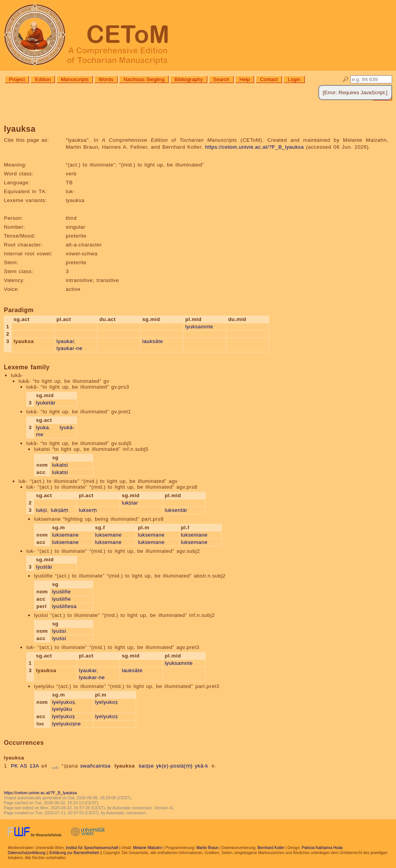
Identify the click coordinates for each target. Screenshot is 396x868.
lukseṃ (88, 510)
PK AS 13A (25, 766)
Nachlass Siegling (144, 79)
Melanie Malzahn (148, 848)
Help (245, 79)
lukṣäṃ (59, 510)
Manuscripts (75, 79)
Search (221, 79)
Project (17, 79)
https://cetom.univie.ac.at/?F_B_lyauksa (255, 147)
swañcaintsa (95, 766)
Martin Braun (207, 848)
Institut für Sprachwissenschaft (92, 848)
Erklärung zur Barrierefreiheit (74, 853)
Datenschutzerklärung (26, 853)
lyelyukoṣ (64, 702)
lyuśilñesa (65, 606)
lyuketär (46, 403)
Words (106, 79)
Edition (43, 79)
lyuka (43, 427)
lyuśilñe (61, 592)
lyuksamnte (199, 327)
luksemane (66, 535)
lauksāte (153, 341)
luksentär (176, 510)
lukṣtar (130, 503)
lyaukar (65, 341)
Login (294, 79)
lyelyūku (62, 709)
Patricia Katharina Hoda (322, 848)
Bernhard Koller (271, 848)
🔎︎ (346, 79)
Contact (269, 79)
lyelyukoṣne (67, 724)
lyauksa (125, 766)
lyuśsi (59, 631)
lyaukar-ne (69, 348)
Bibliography (189, 79)
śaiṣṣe (146, 766)
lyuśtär (44, 567)
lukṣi (42, 510)
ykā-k (201, 766)
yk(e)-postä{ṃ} (175, 766)
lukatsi (60, 465)
